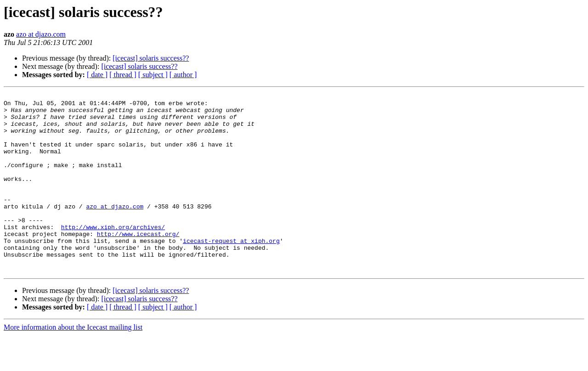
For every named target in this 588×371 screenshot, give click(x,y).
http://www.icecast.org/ (138, 263)
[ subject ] (153, 75)
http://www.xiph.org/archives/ (113, 254)
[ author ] (183, 75)
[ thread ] (123, 75)
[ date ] (97, 75)
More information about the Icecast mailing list (73, 363)
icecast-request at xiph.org (231, 271)
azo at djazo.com (41, 34)
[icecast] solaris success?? (151, 58)
